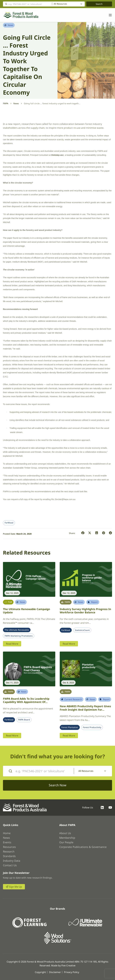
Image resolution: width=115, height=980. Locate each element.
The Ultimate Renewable (17, 630)
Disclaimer (55, 972)
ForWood (9, 523)
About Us (65, 833)
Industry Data (12, 861)
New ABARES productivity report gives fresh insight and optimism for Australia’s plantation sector (85, 710)
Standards (9, 856)
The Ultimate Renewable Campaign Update (27, 611)
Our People (66, 842)
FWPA (6, 103)
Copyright (40, 972)
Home (7, 833)
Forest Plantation (70, 727)
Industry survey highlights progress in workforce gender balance (85, 611)
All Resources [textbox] (60, 4)
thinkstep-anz (57, 155)
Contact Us (10, 865)
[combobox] (68, 4)
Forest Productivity (92, 727)
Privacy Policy (72, 972)
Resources (9, 847)
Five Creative (68, 965)
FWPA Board (24, 720)
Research (9, 851)
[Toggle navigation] (109, 15)
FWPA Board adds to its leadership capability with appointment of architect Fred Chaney (26, 702)
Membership (67, 838)
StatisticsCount (82, 630)
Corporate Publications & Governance (83, 847)
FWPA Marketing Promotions (19, 636)
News (16, 103)
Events (7, 842)
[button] (83, 533)
